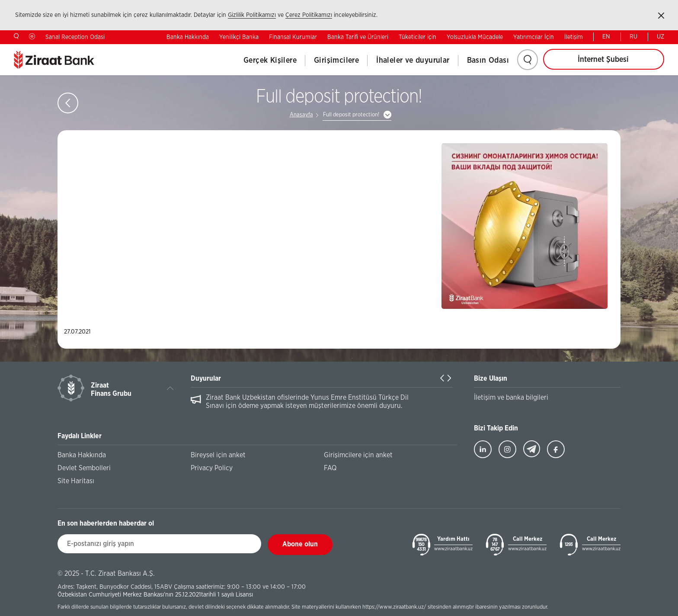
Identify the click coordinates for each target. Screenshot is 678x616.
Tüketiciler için (417, 37)
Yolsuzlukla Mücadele (475, 37)
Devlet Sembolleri (84, 468)
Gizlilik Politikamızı (252, 15)
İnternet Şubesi (603, 60)
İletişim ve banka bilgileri (511, 398)
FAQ (330, 468)
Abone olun (300, 544)
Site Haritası (76, 481)
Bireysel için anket (218, 455)
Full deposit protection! (351, 115)
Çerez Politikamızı (309, 15)
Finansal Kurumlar (293, 37)
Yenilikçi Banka (239, 37)
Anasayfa (301, 115)
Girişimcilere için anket (358, 455)
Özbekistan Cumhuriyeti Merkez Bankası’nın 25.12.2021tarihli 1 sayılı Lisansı (155, 595)
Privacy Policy (212, 468)
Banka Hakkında (188, 37)
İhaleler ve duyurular (413, 61)
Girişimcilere (336, 61)
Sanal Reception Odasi (75, 37)
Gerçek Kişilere (270, 61)
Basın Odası (488, 61)
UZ (660, 37)
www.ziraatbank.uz (453, 549)
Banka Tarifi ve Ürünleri (358, 37)
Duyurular (206, 379)
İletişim (574, 37)
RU (633, 37)
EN (606, 37)
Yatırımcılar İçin (534, 37)
